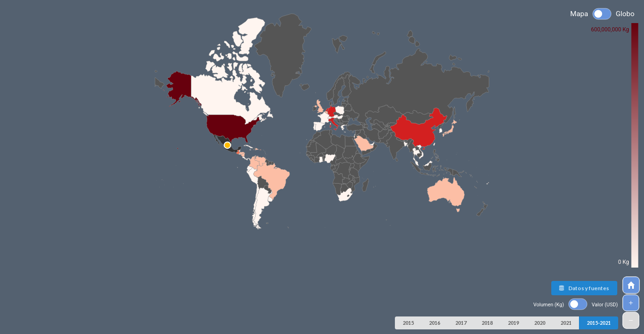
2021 (566, 323)
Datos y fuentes (584, 288)
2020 (540, 323)
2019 (513, 323)
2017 (461, 323)
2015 (408, 323)
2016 (435, 323)
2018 (487, 323)
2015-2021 (599, 323)
